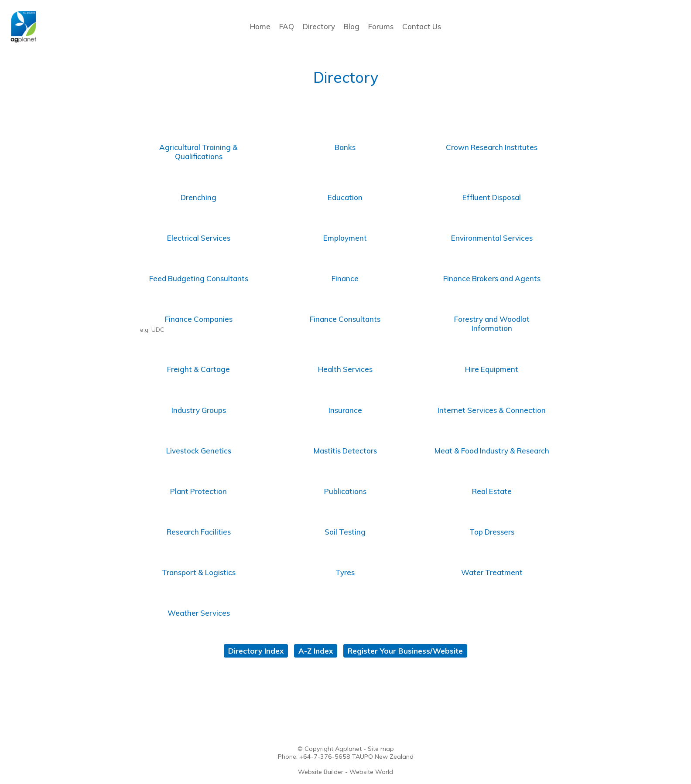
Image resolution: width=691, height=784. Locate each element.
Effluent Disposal (492, 197)
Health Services (345, 369)
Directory (319, 26)
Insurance (345, 410)
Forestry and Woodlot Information (492, 324)
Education (345, 197)
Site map (381, 749)
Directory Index (256, 651)
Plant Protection (198, 491)
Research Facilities (199, 532)
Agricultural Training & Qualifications (198, 152)
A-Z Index (316, 651)
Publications (345, 491)
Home (260, 26)
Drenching (198, 197)
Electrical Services (199, 238)
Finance (345, 278)
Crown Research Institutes (492, 147)
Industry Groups (199, 410)
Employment (345, 238)
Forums (381, 26)
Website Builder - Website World (345, 772)
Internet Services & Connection (492, 410)
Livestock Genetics (199, 451)
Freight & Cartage (198, 369)
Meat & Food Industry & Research (492, 451)
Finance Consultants (345, 319)
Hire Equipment (492, 369)
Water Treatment (492, 572)
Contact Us (422, 26)
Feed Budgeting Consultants (199, 278)
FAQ (287, 26)
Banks (345, 147)
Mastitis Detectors (345, 451)
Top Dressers (492, 532)
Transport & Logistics (199, 572)
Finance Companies (199, 319)
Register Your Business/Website (405, 651)
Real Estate (492, 491)
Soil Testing (345, 532)
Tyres (345, 572)
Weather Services (199, 613)
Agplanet (348, 749)
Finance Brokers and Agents (492, 278)
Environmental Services (492, 238)
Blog (352, 26)
